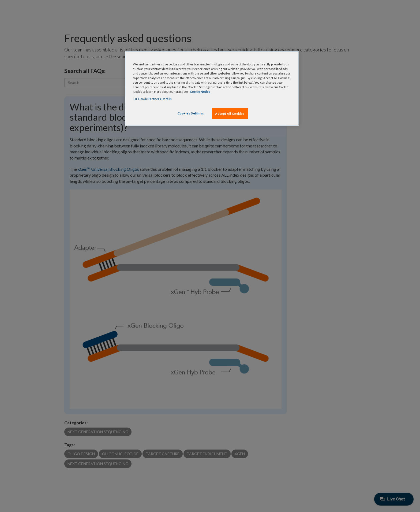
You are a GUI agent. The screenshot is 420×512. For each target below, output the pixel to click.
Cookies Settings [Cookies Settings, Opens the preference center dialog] (191, 113)
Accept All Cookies (230, 114)
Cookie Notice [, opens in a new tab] (200, 92)
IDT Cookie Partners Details (152, 99)
